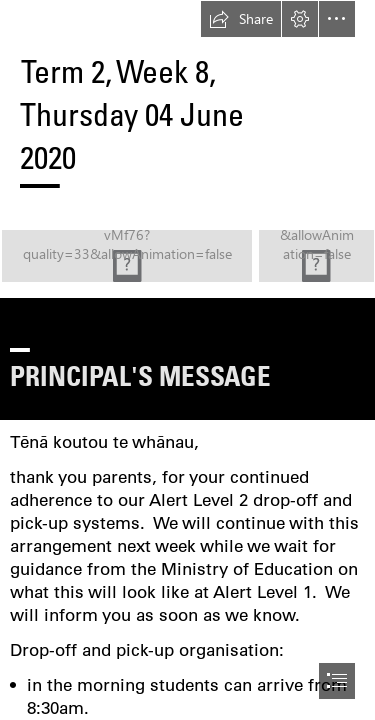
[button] (241, 19)
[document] (187, 360)
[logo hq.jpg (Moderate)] (187, 255)
